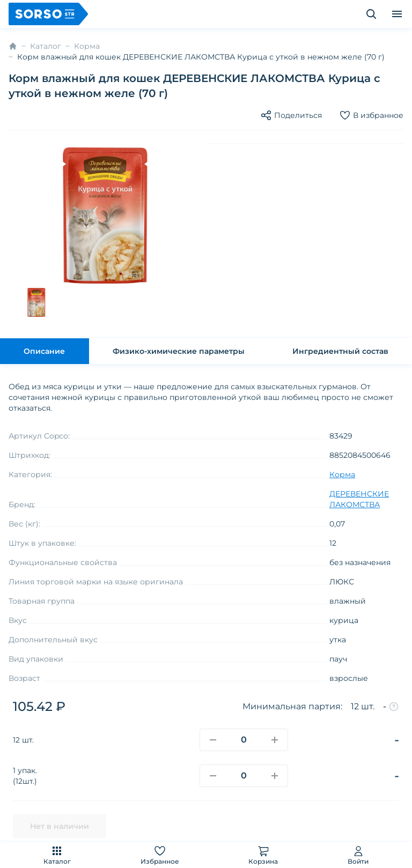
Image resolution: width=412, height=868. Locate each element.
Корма (87, 46)
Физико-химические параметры (179, 351)
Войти (358, 855)
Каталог (57, 855)
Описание (44, 351)
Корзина (263, 855)
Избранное (160, 855)
